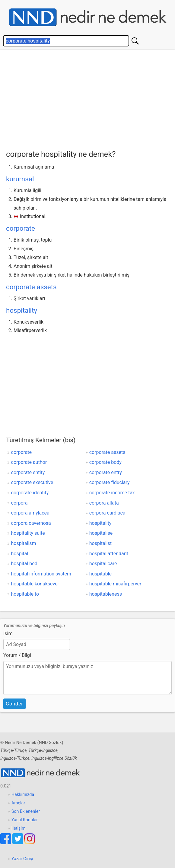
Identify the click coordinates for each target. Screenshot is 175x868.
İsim (8, 634)
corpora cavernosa (31, 523)
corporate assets (31, 287)
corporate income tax (112, 493)
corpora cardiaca (107, 513)
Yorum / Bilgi (17, 655)
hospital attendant (109, 554)
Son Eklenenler (26, 811)
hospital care (103, 564)
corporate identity (30, 493)
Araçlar (18, 803)
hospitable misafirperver (115, 584)
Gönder (14, 704)
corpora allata (104, 503)
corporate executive (32, 482)
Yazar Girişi (22, 859)
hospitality (22, 310)
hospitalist (100, 543)
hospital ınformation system (41, 574)
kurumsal (20, 179)
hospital (20, 554)
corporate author (29, 462)
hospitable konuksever (35, 584)
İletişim (19, 828)
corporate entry (106, 472)
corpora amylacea (30, 513)
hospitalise (101, 533)
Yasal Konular (25, 820)
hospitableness (106, 594)
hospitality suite (28, 533)
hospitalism (24, 543)
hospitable (100, 574)
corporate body (105, 462)
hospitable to (25, 594)
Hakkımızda (23, 795)
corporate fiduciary (110, 482)
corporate (21, 228)
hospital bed (24, 564)
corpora (19, 503)
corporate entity (28, 472)
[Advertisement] (91, 98)
